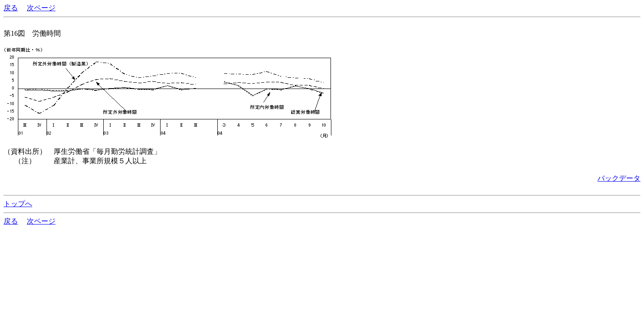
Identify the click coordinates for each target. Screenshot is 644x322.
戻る (11, 8)
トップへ (18, 204)
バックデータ (619, 178)
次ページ (41, 8)
